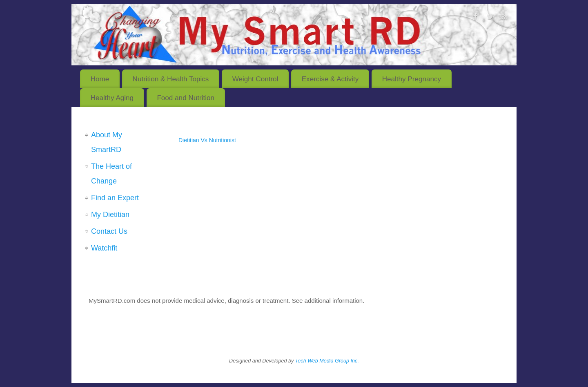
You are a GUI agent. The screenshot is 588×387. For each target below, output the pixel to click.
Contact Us (109, 231)
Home (100, 79)
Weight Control (255, 79)
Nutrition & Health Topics (171, 79)
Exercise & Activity (330, 79)
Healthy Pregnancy (412, 79)
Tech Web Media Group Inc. (327, 361)
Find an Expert (115, 198)
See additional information (327, 301)
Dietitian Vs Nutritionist (207, 140)
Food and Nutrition (186, 98)
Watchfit (104, 248)
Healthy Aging (112, 98)
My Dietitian (110, 215)
